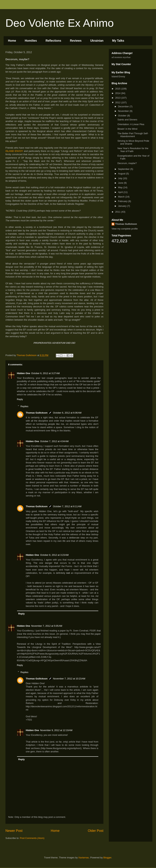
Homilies (31, 41)
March (122, 197)
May (121, 187)
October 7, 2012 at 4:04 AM (54, 441)
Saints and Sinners (127, 120)
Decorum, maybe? (127, 163)
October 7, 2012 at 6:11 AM (67, 506)
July (121, 178)
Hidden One (23, 373)
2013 (118, 98)
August (122, 174)
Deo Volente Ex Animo (60, 23)
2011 (118, 212)
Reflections (53, 41)
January (123, 206)
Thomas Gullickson (37, 413)
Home (12, 41)
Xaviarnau (84, 858)
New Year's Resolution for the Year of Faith (133, 150)
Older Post (96, 831)
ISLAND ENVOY (14, 151)
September (124, 169)
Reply (20, 399)
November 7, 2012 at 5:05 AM (47, 626)
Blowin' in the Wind (127, 129)
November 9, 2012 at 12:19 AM (56, 730)
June (121, 183)
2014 (118, 93)
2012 (118, 102)
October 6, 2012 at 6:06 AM (67, 413)
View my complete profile (125, 229)
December (124, 106)
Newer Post (14, 831)
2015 (118, 89)
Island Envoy (118, 76)
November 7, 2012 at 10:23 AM (69, 679)
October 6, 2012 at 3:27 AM (45, 373)
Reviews (76, 41)
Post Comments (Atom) (32, 838)
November (124, 111)
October (123, 116)
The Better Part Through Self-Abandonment (133, 135)
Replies (24, 406)
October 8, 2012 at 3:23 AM (54, 555)
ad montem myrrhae (121, 57)
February (123, 201)
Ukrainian (97, 41)
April (121, 192)
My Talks (118, 41)
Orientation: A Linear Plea (131, 124)
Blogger (107, 858)
